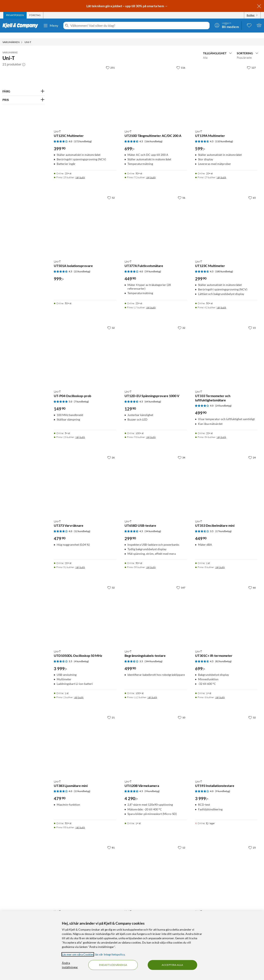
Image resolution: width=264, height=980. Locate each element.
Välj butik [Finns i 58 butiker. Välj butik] (151, 561)
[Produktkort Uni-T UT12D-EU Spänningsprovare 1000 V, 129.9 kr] (156, 349)
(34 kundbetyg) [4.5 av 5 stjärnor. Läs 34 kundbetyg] (153, 525)
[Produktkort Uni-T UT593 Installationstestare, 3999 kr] (226, 739)
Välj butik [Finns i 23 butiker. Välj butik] (80, 431)
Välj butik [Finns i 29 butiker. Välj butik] (221, 172)
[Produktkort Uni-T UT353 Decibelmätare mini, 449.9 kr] (226, 479)
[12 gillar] (181, 842)
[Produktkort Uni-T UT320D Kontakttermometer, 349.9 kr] (226, 869)
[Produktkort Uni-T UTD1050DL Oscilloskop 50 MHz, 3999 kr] (85, 609)
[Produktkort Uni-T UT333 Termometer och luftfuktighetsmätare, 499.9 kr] (226, 349)
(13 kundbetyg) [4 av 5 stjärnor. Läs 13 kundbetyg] (82, 785)
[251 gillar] (110, 62)
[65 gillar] (252, 192)
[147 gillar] (181, 582)
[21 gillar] (111, 712)
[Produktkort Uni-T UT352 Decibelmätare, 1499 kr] (156, 869)
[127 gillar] (251, 62)
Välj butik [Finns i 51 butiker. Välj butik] (80, 561)
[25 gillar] (252, 842)
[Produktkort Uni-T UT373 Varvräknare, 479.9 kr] (85, 479)
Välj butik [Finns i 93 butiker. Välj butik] (151, 431)
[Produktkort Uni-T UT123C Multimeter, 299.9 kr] (226, 219)
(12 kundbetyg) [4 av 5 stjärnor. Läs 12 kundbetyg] (82, 525)
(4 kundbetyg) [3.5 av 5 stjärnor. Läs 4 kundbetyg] (81, 655)
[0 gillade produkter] (249, 25)
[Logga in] (227, 25)
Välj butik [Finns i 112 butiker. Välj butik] (152, 692)
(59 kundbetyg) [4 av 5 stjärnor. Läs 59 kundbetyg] (153, 266)
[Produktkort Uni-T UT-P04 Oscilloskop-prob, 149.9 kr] (85, 349)
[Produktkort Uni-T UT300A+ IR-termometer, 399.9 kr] (85, 869)
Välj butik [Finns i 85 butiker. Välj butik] (80, 822)
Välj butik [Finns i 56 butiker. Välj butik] (221, 431)
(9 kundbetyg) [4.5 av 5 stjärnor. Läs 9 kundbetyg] (152, 785)
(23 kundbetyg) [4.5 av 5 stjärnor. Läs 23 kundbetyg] (82, 266)
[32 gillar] (111, 322)
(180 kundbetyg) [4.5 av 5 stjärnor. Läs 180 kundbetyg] (224, 266)
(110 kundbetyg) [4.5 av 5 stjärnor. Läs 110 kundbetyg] (224, 136)
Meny (51, 26)
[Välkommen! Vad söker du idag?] (139, 26)
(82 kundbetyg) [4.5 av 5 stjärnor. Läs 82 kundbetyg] (223, 655)
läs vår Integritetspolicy (110, 954)
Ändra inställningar (70, 965)
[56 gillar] (181, 192)
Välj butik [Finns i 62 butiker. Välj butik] (221, 302)
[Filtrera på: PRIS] (24, 94)
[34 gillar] (181, 452)
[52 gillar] (111, 192)
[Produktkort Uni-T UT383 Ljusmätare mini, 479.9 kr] (85, 739)
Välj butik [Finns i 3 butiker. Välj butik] (220, 692)
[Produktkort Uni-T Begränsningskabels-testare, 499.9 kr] (156, 609)
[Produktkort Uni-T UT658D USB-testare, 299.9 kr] (156, 479)
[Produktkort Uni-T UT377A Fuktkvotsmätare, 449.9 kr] (156, 219)
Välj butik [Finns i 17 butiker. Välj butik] (151, 302)
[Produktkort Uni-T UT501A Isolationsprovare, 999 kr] (85, 219)
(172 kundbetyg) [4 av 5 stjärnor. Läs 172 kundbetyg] (83, 136)
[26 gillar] (111, 452)
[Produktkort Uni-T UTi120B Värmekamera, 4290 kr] (156, 739)
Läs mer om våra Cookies (78, 954)
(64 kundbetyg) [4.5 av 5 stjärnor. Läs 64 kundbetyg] (153, 396)
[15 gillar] (252, 322)
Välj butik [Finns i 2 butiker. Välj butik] (79, 692)
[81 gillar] (111, 842)
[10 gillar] (181, 712)
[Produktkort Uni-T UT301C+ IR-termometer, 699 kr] (226, 609)
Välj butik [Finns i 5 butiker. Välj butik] (220, 561)
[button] (24, 58)
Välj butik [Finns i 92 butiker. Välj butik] (151, 172)
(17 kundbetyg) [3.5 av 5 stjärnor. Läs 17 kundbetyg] (223, 525)
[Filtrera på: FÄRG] (24, 86)
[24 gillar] (252, 452)
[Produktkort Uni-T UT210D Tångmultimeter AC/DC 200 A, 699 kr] (156, 89)
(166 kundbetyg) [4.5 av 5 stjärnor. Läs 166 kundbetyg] (154, 136)
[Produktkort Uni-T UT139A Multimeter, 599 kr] (226, 89)
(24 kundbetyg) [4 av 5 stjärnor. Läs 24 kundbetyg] (223, 400)
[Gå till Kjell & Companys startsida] (22, 26)
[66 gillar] (252, 582)
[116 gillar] (181, 62)
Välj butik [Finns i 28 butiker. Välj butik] (80, 172)
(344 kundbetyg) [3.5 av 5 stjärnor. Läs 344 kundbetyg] (154, 655)
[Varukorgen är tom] (259, 25)
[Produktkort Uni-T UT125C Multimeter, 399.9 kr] (85, 89)
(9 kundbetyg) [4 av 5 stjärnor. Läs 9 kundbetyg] (223, 785)
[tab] (15, 15)
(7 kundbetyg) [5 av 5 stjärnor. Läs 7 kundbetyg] (81, 396)
